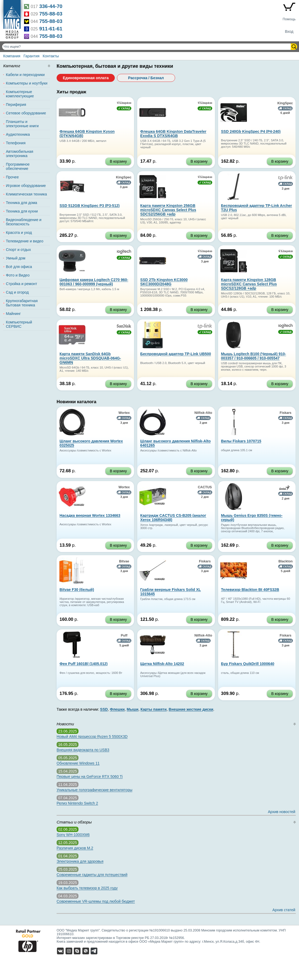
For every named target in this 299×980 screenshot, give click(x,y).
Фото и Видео (18, 275)
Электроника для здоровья (80, 861)
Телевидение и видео (25, 241)
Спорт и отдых (18, 250)
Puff (124, 635)
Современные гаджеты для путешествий (92, 875)
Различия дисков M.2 (75, 848)
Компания (12, 56)
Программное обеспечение (18, 166)
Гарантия (32, 56)
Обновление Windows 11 (78, 763)
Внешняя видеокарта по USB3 (83, 750)
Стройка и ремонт (21, 284)
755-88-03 (51, 14)
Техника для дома (21, 203)
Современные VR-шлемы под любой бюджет (96, 901)
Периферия (16, 105)
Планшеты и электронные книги (22, 124)
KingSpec (285, 103)
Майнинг (13, 314)
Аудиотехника (18, 134)
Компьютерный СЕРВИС (19, 324)
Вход (289, 31)
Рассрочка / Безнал (146, 78)
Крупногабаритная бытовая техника (22, 303)
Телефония (16, 143)
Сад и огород (17, 292)
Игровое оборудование (26, 186)
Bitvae (124, 561)
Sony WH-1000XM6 (73, 835)
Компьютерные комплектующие (20, 94)
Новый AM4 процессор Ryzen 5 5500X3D (92, 737)
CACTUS (205, 487)
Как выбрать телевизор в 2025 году (87, 888)
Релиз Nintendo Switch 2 (77, 803)
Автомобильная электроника (19, 154)
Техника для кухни (22, 211)
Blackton (286, 561)
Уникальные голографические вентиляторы (95, 790)
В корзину (118, 161)
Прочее (12, 177)
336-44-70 (51, 6)
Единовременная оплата (86, 78)
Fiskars (286, 413)
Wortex (124, 413)
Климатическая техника (26, 194)
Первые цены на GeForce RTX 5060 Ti (90, 777)
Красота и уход (19, 233)
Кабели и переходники (25, 75)
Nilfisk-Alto (203, 413)
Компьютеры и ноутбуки (27, 83)
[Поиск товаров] (147, 47)
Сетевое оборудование (26, 113)
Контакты (51, 56)
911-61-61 (51, 29)
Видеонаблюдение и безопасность (24, 222)
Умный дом (16, 258)
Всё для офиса (19, 267)
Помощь (289, 19)
